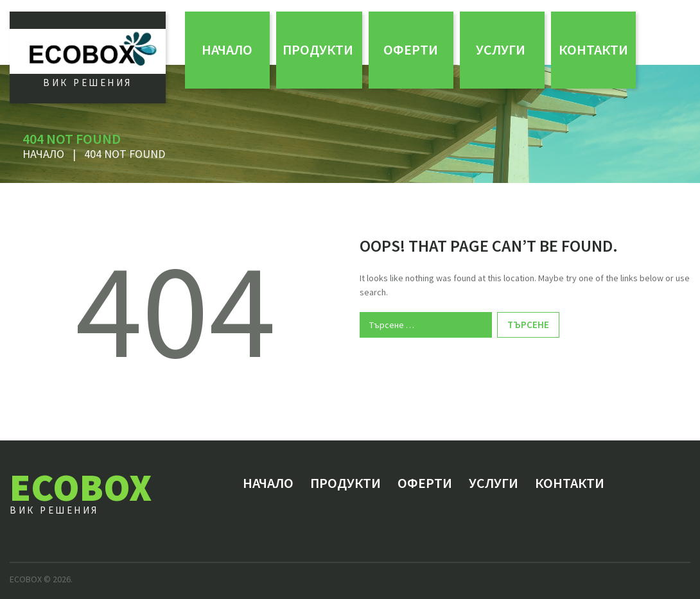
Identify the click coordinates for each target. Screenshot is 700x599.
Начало (227, 49)
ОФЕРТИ (411, 49)
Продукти (318, 49)
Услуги (501, 49)
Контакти (593, 49)
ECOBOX (81, 487)
